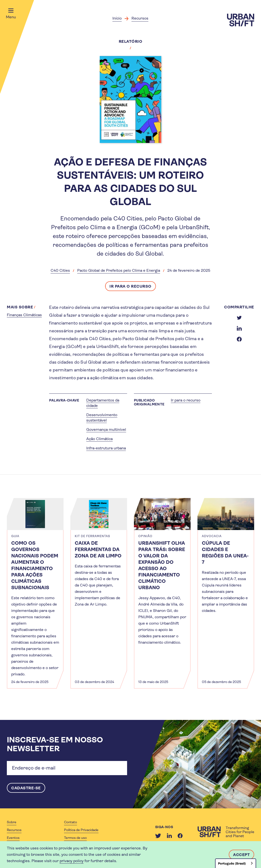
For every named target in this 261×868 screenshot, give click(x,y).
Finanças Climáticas (24, 315)
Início (117, 18)
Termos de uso (75, 838)
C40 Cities (60, 270)
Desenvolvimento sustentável (102, 418)
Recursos (140, 18)
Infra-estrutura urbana (106, 448)
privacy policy (72, 861)
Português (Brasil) (232, 863)
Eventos (13, 838)
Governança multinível (106, 429)
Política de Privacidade (81, 830)
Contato (71, 822)
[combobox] (236, 863)
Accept (241, 855)
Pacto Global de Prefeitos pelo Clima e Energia (119, 270)
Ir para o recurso (130, 286)
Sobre (12, 822)
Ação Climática (99, 439)
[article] (35, 593)
